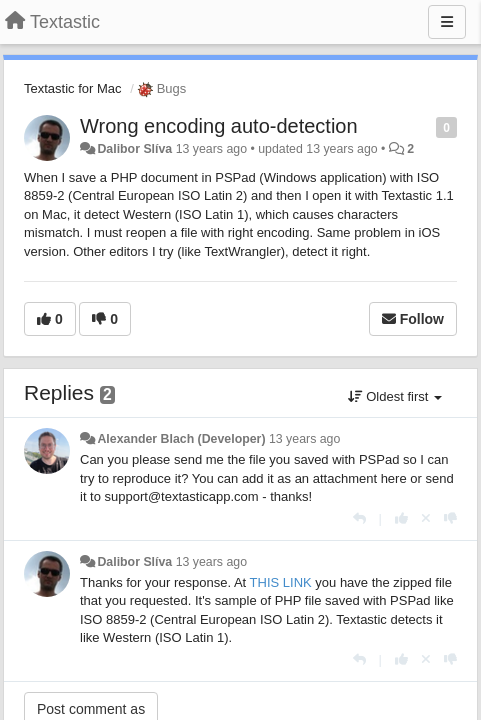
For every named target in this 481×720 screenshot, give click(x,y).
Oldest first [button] (395, 396)
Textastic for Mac (73, 88)
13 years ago (304, 439)
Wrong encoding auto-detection (219, 126)
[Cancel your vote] (426, 518)
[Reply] (359, 518)
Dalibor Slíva (134, 149)
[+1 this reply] (401, 518)
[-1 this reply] (450, 518)
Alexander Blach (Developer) (181, 439)
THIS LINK (281, 582)
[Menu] (447, 22)
